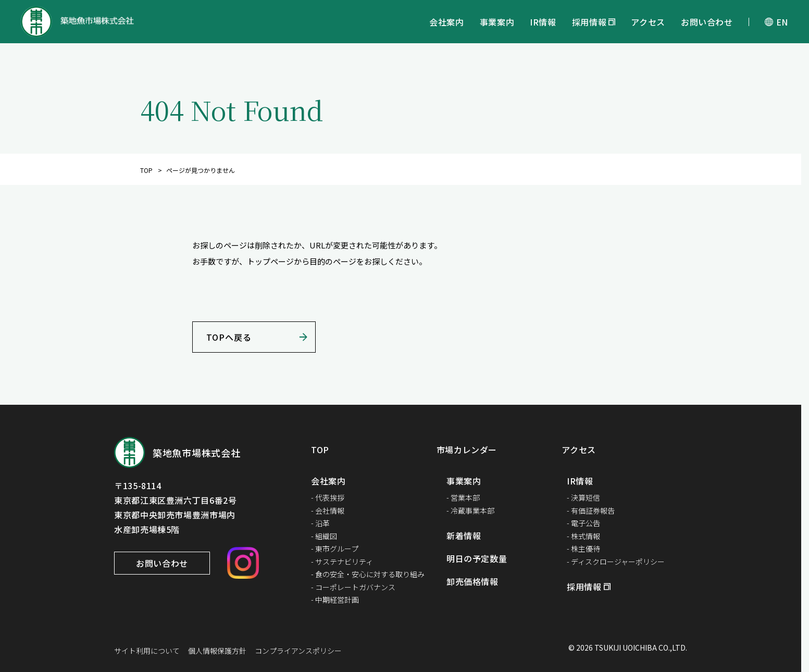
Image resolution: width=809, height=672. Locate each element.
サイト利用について (147, 651)
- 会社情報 (328, 511)
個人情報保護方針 (217, 651)
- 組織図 (324, 536)
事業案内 (497, 22)
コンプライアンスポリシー (298, 651)
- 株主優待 (583, 549)
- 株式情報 (583, 536)
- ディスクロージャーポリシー (616, 562)
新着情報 (464, 536)
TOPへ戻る (229, 337)
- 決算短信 (583, 497)
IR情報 (543, 22)
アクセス (648, 22)
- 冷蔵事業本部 (470, 511)
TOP (146, 170)
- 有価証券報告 (591, 511)
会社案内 (447, 22)
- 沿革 (320, 523)
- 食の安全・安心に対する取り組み (368, 574)
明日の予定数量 (477, 558)
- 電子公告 (583, 523)
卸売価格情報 (472, 581)
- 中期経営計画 (335, 600)
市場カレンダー (467, 450)
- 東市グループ (335, 549)
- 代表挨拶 (328, 497)
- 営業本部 (463, 497)
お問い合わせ (707, 22)
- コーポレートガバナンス (353, 587)
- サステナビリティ (342, 562)
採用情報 (589, 22)
